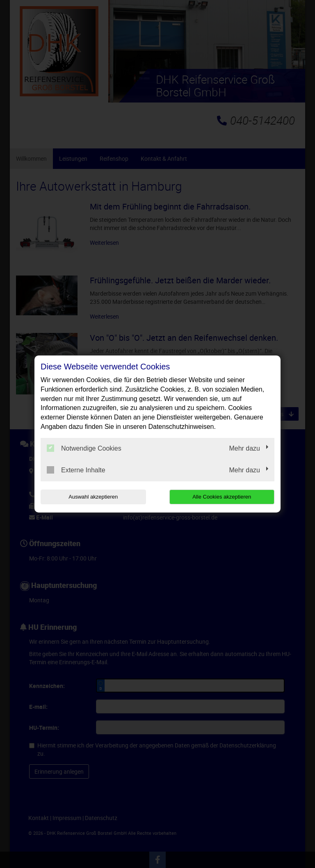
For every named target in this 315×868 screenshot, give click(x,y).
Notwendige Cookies (84, 448)
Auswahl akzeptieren (93, 497)
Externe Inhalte (76, 470)
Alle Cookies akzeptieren (222, 497)
